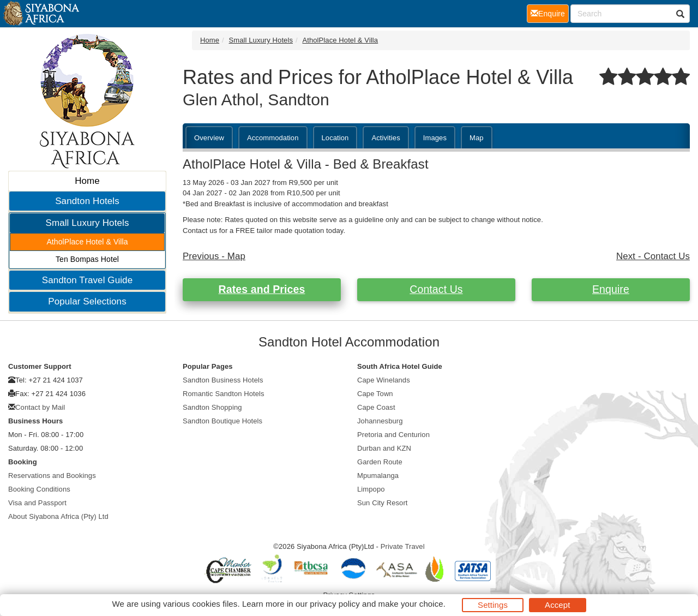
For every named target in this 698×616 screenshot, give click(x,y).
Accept (557, 605)
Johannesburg (380, 421)
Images (435, 138)
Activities (386, 138)
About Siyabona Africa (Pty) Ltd (58, 516)
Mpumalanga (378, 476)
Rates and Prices (262, 289)
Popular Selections (87, 301)
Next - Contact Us (653, 256)
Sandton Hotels (87, 201)
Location (335, 138)
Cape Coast (376, 407)
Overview (209, 138)
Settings (493, 605)
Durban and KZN (384, 448)
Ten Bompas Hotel (87, 259)
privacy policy (335, 604)
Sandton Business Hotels (223, 380)
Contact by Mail (40, 407)
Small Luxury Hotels (87, 223)
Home (87, 181)
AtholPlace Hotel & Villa (87, 242)
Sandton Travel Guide (87, 280)
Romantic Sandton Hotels (224, 394)
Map (477, 138)
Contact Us (436, 289)
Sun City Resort (383, 503)
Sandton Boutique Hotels (222, 421)
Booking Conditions (39, 489)
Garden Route (380, 462)
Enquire (611, 289)
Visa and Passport (37, 503)
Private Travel (403, 546)
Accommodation (273, 138)
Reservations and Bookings (52, 476)
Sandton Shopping (212, 407)
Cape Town (375, 394)
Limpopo (371, 489)
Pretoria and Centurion (393, 435)
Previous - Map (214, 256)
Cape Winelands (384, 380)
